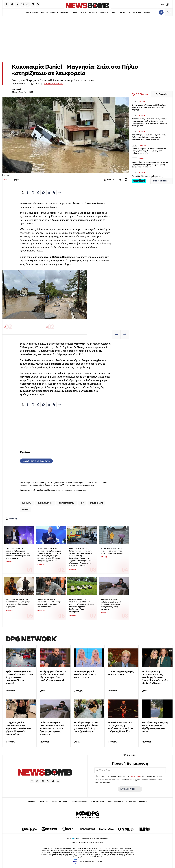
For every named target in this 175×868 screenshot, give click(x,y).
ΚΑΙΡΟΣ (113, 12)
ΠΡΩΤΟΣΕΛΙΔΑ (125, 12)
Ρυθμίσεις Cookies (98, 801)
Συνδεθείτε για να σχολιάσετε (36, 461)
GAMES (147, 12)
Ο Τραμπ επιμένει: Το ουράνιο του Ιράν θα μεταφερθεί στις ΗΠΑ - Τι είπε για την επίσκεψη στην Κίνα (149, 151)
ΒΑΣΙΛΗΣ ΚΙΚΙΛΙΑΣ (96, 503)
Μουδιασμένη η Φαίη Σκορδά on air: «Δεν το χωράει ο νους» (85, 674)
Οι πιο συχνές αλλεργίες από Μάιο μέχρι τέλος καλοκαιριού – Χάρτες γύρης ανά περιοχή (149, 107)
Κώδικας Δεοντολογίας (79, 801)
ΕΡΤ (82, 503)
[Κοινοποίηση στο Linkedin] (49, 192)
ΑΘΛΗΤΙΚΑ (93, 12)
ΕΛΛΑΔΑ (44, 12)
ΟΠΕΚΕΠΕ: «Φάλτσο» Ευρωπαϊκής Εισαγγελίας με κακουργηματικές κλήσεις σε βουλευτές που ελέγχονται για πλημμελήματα (18, 553)
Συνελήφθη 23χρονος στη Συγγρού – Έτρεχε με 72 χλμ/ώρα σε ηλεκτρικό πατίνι (155, 727)
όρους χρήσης (136, 776)
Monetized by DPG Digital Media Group (95, 838)
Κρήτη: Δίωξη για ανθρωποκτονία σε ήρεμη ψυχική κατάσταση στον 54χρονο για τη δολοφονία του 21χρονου (150, 165)
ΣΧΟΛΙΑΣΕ (109, 180)
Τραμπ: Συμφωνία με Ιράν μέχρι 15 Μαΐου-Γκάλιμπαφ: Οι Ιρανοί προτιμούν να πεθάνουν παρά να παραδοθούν (149, 137)
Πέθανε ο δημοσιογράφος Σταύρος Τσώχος (121, 673)
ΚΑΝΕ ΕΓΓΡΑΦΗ (130, 789)
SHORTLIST (137, 12)
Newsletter (39, 490)
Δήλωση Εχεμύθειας (60, 801)
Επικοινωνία (131, 801)
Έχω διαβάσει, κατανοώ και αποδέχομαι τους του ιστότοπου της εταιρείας (130, 776)
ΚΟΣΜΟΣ (83, 12)
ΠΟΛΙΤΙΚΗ (54, 12)
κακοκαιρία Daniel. (53, 84)
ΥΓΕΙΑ (74, 12)
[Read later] (126, 180)
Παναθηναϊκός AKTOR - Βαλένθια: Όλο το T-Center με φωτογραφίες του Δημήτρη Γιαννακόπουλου (49, 603)
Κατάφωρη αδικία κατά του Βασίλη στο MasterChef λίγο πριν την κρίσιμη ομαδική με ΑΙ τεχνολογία (53, 676)
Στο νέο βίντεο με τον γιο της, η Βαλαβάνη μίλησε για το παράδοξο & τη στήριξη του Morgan (86, 727)
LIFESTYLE (104, 12)
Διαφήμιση (143, 801)
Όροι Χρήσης (44, 801)
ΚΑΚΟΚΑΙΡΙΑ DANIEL (45, 503)
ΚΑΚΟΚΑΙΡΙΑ (27, 503)
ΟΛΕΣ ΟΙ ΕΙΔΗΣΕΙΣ (32, 12)
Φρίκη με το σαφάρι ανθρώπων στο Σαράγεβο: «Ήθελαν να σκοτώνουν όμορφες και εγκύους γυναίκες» (111, 604)
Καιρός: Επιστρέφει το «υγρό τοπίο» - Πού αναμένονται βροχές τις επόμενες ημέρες (112, 551)
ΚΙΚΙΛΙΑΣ (25, 509)
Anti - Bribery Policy (115, 801)
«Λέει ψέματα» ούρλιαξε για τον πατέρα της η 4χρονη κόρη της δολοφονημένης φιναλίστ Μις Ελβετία (18, 603)
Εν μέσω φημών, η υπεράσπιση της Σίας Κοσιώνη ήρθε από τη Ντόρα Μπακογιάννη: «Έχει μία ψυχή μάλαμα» (155, 677)
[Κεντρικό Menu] (169, 12)
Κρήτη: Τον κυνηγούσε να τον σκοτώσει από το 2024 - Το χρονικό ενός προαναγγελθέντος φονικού (19, 677)
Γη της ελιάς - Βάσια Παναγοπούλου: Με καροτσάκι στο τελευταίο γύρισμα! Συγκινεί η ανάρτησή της (18, 728)
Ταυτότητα (32, 801)
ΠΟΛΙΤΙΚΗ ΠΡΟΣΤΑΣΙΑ (67, 503)
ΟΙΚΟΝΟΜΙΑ (65, 12)
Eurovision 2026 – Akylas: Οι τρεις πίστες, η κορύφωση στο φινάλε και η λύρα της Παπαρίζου (121, 727)
